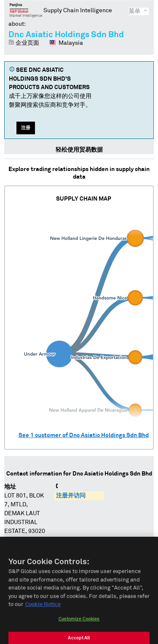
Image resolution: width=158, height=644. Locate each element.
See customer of (84, 435)
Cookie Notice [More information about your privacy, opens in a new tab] (43, 609)
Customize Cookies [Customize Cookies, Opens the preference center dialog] (79, 624)
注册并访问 (71, 496)
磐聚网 (26, 10)
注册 (26, 128)
